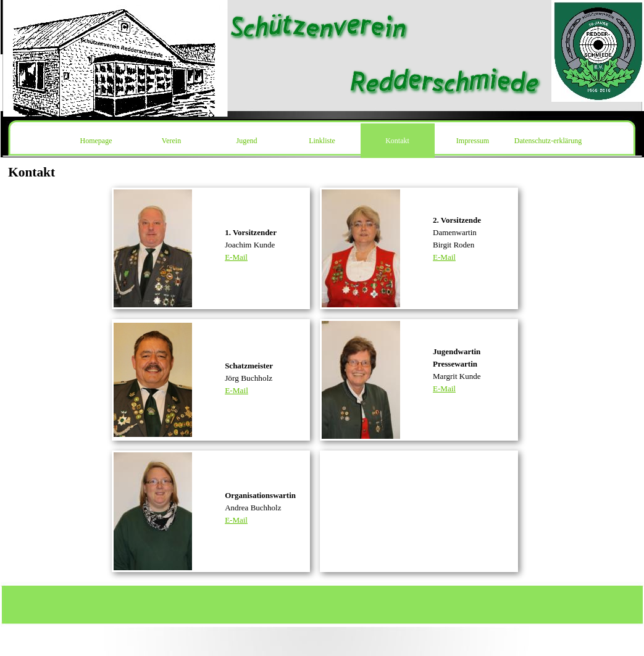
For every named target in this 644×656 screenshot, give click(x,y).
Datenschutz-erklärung (548, 141)
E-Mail (236, 257)
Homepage (96, 141)
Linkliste (322, 141)
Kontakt (397, 141)
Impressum (473, 141)
